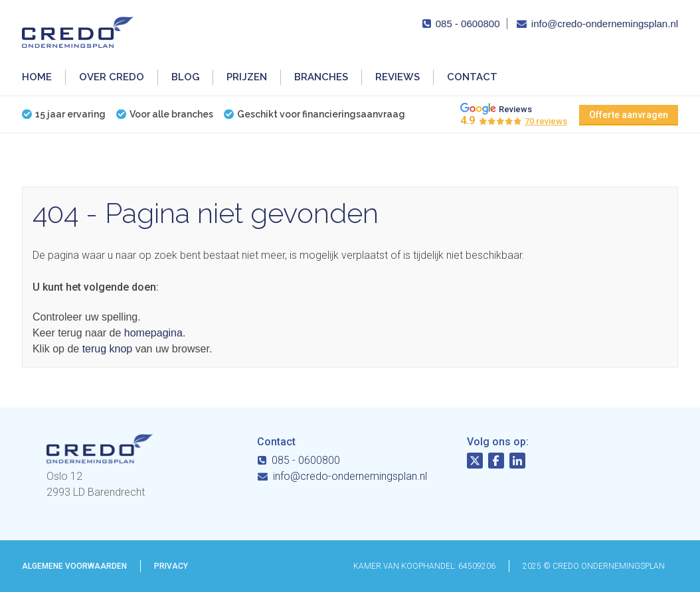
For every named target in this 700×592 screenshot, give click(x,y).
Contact (472, 77)
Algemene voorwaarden (74, 566)
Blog (185, 77)
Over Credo (112, 77)
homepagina (153, 333)
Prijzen (247, 77)
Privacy (171, 566)
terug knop (108, 349)
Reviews (397, 77)
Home (37, 77)
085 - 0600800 (468, 24)
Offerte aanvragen (629, 115)
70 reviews (546, 121)
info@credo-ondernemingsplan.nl (605, 24)
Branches (321, 77)
